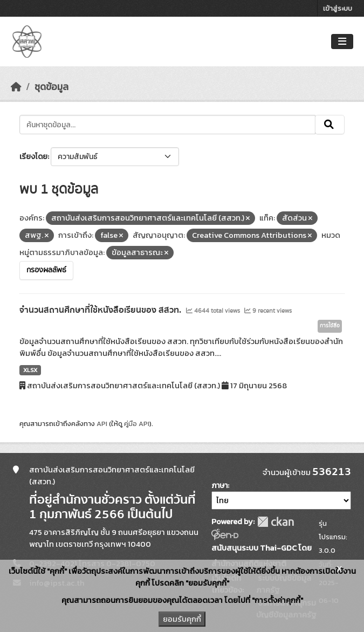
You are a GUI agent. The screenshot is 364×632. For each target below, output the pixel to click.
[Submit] (330, 125)
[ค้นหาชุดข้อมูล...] (167, 125)
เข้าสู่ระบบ (338, 8)
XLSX (30, 370)
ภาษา (219, 486)
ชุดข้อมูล (51, 87)
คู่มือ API (137, 424)
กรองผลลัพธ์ (46, 270)
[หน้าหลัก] (16, 87)
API (102, 424)
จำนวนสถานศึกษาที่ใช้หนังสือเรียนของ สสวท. (101, 310)
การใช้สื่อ (330, 326)
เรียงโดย (33, 157)
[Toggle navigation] (342, 42)
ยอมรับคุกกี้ (182, 619)
